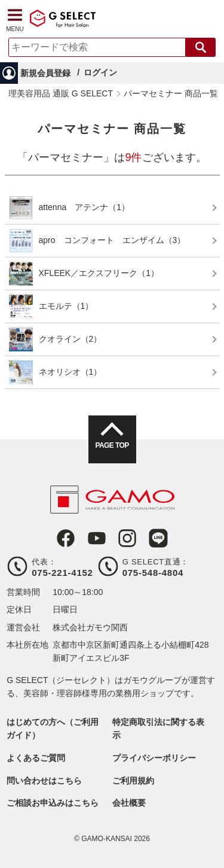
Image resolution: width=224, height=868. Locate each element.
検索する (201, 47)
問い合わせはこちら (44, 781)
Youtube (97, 538)
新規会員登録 (45, 73)
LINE (158, 538)
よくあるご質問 (36, 758)
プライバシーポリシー (154, 758)
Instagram (127, 538)
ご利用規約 (133, 781)
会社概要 (129, 803)
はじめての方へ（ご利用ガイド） (53, 729)
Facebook (66, 538)
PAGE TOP (112, 445)
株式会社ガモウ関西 (90, 627)
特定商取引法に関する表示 (158, 729)
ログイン (100, 72)
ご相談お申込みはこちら (53, 803)
